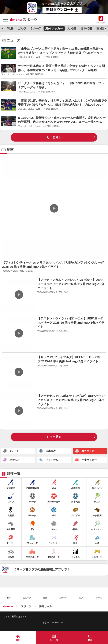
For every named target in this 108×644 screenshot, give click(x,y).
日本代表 (86, 28)
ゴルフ (22, 28)
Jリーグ (36, 28)
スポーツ (26, 606)
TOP (18, 640)
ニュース (54, 640)
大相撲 (72, 28)
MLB (10, 28)
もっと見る (54, 137)
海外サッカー (54, 28)
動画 (90, 640)
